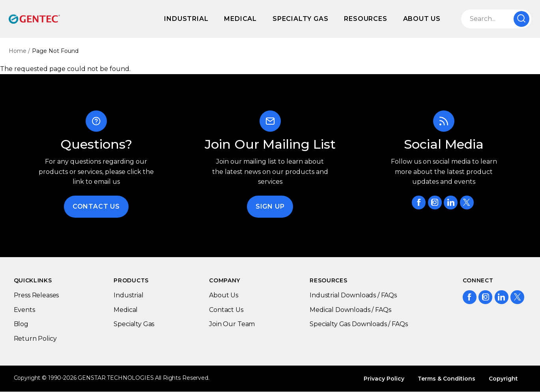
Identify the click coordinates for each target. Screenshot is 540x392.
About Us (422, 19)
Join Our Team (232, 324)
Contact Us (96, 206)
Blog (21, 324)
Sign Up (270, 206)
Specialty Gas (300, 19)
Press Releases (36, 295)
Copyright (503, 379)
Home (18, 51)
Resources (365, 19)
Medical (240, 19)
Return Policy (35, 339)
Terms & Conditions (447, 379)
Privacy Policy (384, 379)
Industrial (186, 19)
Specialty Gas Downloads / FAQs (359, 324)
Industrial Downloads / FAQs (353, 295)
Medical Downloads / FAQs (350, 310)
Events (24, 310)
